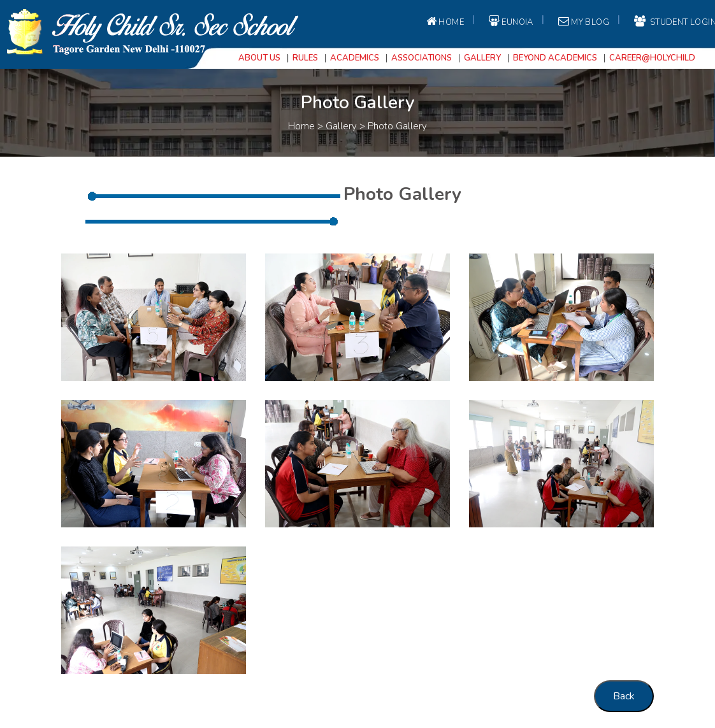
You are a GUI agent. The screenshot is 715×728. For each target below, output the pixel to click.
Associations (422, 58)
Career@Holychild (652, 58)
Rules (305, 58)
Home (444, 22)
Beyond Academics (555, 58)
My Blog (583, 22)
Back (624, 696)
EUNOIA (510, 22)
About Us (259, 58)
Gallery (482, 58)
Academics (355, 58)
